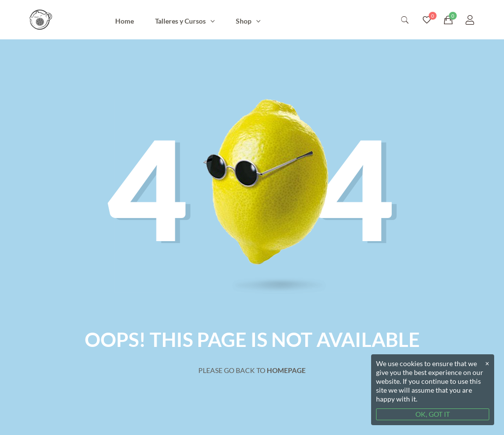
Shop (244, 21)
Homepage (286, 370)
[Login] (470, 20)
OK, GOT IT (433, 414)
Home (125, 21)
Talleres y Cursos (180, 21)
